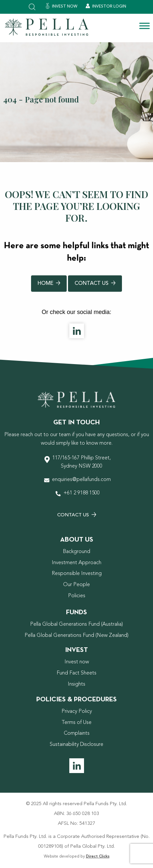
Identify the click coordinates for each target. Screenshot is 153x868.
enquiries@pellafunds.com (81, 480)
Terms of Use (76, 723)
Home (49, 283)
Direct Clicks (98, 857)
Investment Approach (76, 563)
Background (76, 552)
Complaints (77, 733)
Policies (77, 596)
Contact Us (95, 283)
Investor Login (106, 6)
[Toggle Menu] (144, 26)
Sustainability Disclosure (76, 745)
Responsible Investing (77, 574)
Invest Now (61, 6)
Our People (76, 585)
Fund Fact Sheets (76, 673)
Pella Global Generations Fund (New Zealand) (76, 636)
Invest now (77, 662)
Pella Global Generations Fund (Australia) (76, 624)
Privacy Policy (77, 711)
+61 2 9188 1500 (82, 493)
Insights (76, 684)
